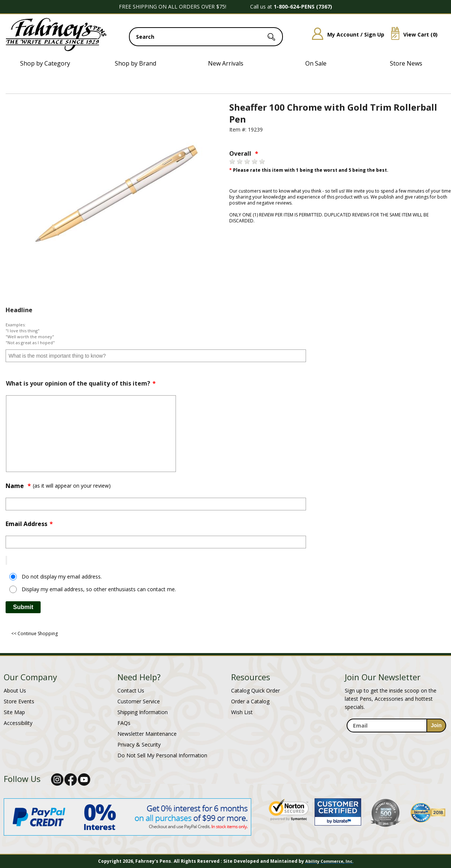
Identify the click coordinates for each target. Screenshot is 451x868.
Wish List (242, 712)
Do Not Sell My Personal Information (162, 755)
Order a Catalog (250, 701)
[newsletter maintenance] (396, 737)
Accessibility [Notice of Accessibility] (18, 723)
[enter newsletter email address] (396, 726)
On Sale (316, 63)
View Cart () (411, 34)
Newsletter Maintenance (147, 734)
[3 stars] (247, 162)
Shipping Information (143, 712)
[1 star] (232, 162)
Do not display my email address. (62, 576)
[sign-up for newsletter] (436, 726)
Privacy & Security (139, 745)
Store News (406, 63)
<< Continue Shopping (34, 633)
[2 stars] (240, 162)
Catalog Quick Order (256, 690)
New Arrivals (226, 63)
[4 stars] (255, 162)
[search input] (206, 37)
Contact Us (131, 690)
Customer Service (139, 701)
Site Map (14, 712)
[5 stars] (262, 162)
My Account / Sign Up (345, 34)
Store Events (19, 701)
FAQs (124, 723)
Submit (23, 607)
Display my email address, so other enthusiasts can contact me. (99, 589)
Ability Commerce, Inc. (329, 861)
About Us (15, 690)
